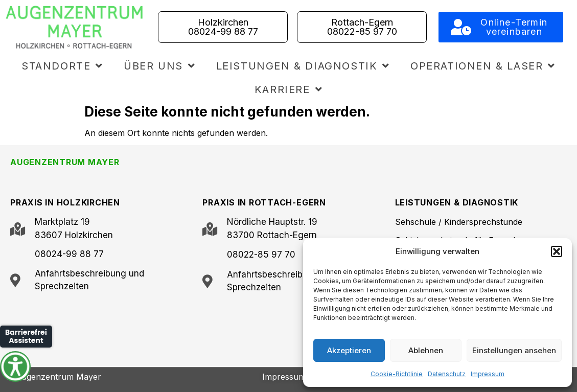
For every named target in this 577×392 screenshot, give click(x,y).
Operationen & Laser (483, 66)
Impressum (488, 374)
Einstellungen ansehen (514, 350)
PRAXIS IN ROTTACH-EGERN (264, 202)
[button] (557, 251)
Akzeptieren (349, 350)
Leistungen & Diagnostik (303, 66)
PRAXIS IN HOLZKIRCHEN (65, 202)
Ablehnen (426, 350)
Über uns (159, 66)
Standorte (62, 66)
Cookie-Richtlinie (397, 374)
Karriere (288, 89)
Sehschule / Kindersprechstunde (459, 222)
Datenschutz (447, 374)
